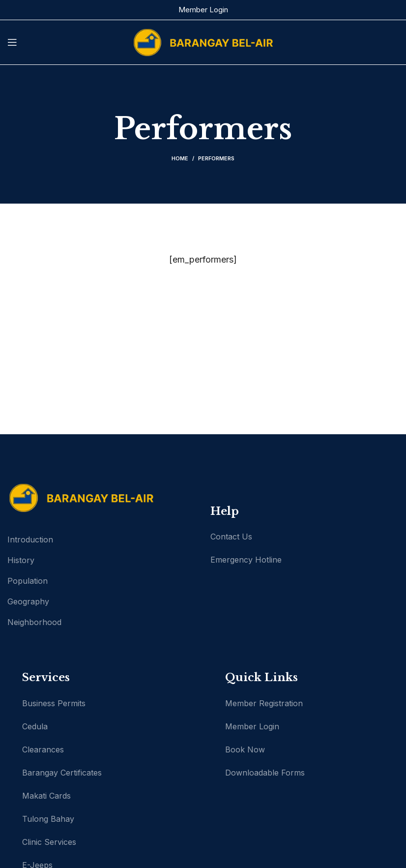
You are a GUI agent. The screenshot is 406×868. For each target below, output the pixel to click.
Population (28, 581)
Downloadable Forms (265, 773)
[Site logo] (203, 42)
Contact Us (231, 537)
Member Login (203, 10)
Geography (28, 601)
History (21, 560)
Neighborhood (34, 622)
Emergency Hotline (246, 560)
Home (180, 158)
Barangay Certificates (62, 773)
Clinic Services (49, 842)
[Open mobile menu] (12, 42)
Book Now (245, 749)
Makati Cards (46, 796)
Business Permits (54, 703)
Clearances (43, 749)
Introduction (30, 539)
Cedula (35, 726)
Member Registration (264, 703)
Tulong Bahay (48, 819)
